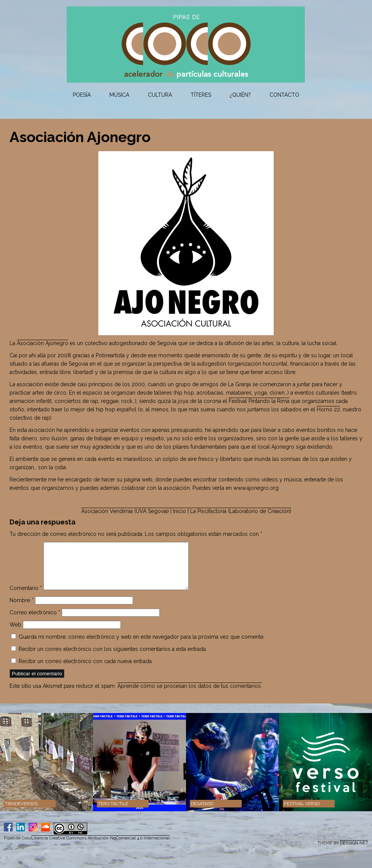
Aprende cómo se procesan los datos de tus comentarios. (190, 695)
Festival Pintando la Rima (259, 401)
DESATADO (202, 813)
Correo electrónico (35, 622)
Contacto (284, 95)
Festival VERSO (302, 813)
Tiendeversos (21, 813)
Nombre (22, 609)
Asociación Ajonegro (42, 343)
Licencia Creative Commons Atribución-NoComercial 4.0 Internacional (100, 847)
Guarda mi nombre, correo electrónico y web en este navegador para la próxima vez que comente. (142, 646)
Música (119, 95)
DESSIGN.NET (354, 852)
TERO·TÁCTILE (113, 813)
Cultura (160, 95)
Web (15, 634)
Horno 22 (328, 409)
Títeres (201, 95)
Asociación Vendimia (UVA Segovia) (125, 511)
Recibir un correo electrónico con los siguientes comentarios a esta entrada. (113, 658)
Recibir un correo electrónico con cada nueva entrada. (86, 670)
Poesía (82, 95)
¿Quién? (240, 95)
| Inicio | (180, 511)
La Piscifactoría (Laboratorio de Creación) (241, 511)
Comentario (26, 597)
